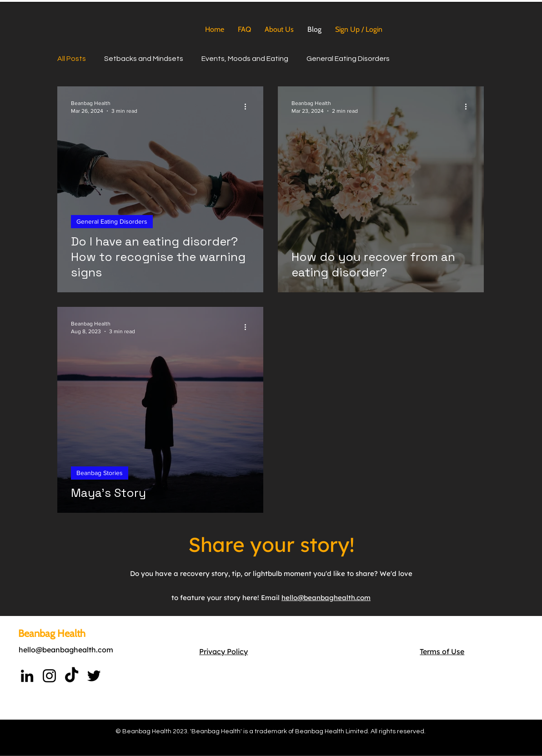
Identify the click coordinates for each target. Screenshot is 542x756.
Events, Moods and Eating (245, 59)
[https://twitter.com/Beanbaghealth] (94, 676)
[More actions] (248, 106)
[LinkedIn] (27, 676)
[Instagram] (49, 676)
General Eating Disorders (348, 59)
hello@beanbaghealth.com (66, 650)
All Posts (72, 59)
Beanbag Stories (100, 473)
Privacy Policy (223, 651)
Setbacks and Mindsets (144, 59)
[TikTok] (72, 676)
